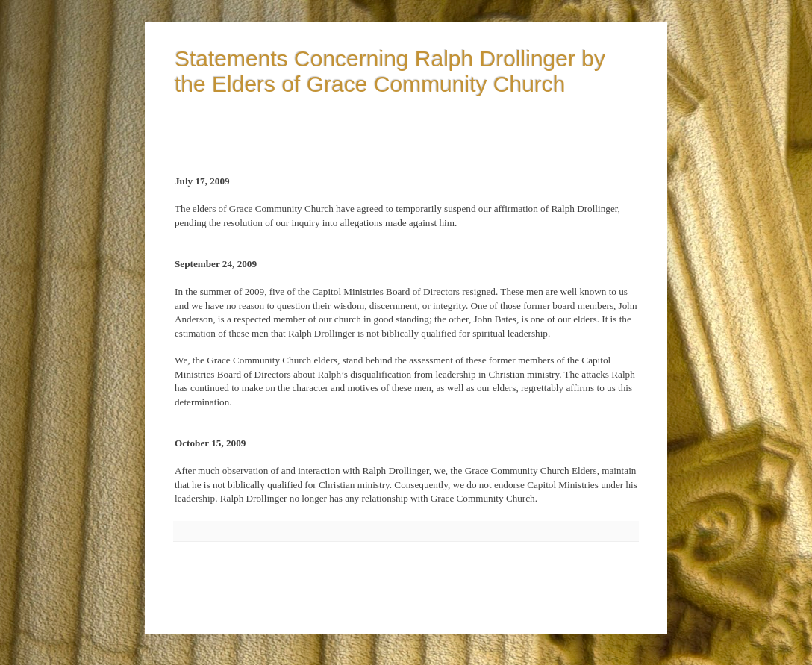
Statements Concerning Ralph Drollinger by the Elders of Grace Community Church (390, 71)
